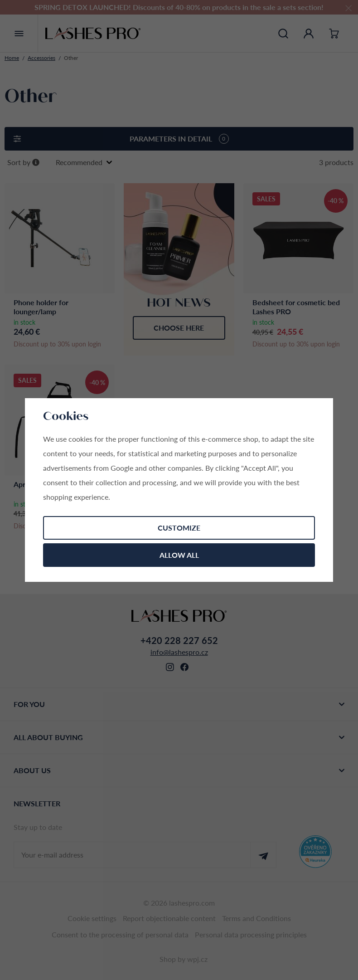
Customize (179, 528)
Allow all (179, 555)
